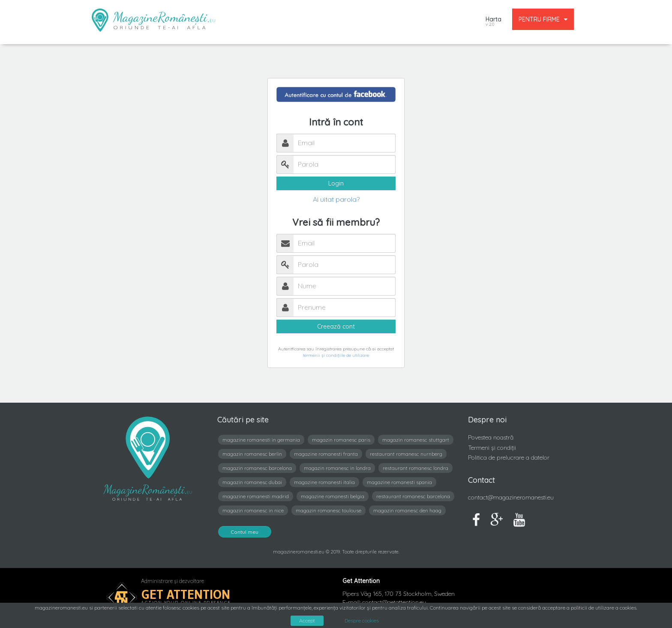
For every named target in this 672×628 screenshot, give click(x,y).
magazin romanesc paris (341, 440)
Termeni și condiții (492, 448)
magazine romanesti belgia (333, 496)
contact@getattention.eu (394, 602)
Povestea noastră (491, 437)
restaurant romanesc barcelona (413, 496)
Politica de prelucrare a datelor (509, 458)
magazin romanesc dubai (252, 482)
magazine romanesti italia (324, 482)
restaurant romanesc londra (415, 468)
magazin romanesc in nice (253, 510)
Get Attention (186, 594)
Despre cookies (362, 621)
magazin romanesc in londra (337, 468)
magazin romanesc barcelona (257, 468)
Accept (307, 621)
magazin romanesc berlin (252, 454)
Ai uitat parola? (336, 199)
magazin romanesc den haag (407, 510)
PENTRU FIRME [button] (543, 19)
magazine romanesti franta (326, 454)
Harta (493, 22)
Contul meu (245, 532)
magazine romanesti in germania (261, 440)
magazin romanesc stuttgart (416, 440)
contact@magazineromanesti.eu (511, 497)
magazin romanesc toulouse (328, 510)
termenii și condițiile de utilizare (336, 355)
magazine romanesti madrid (256, 496)
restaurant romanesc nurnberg (406, 454)
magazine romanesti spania (399, 482)
